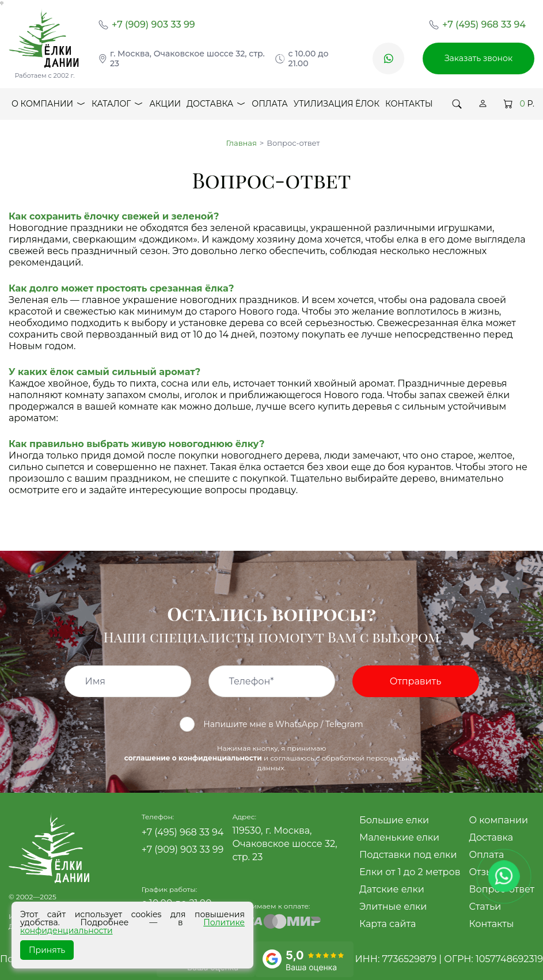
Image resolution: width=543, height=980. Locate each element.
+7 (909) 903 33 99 (153, 24)
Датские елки (392, 889)
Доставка (216, 106)
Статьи (485, 907)
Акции (165, 104)
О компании (49, 106)
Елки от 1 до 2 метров (410, 872)
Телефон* (252, 682)
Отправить (415, 681)
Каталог (117, 106)
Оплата (269, 104)
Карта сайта (388, 924)
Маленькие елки (399, 837)
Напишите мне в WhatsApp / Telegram (271, 724)
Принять (47, 950)
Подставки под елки (408, 855)
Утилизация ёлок (337, 104)
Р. (519, 104)
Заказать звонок (479, 58)
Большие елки (394, 820)
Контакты (409, 104)
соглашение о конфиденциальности (193, 758)
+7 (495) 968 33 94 (484, 24)
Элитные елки (393, 907)
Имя (96, 682)
